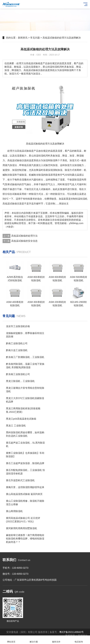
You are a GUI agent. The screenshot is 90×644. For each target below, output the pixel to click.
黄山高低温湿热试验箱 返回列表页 (24, 494)
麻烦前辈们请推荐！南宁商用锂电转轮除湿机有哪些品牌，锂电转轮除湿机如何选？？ (25, 539)
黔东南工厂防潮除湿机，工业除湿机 (25, 357)
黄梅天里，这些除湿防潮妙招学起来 (25, 487)
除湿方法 (60, 194)
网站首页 (11, 640)
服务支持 (56, 640)
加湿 (72, 156)
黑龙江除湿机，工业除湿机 (20, 381)
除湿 (53, 160)
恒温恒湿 (80, 199)
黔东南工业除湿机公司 (18, 374)
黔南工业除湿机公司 (17, 343)
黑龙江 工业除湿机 (16, 426)
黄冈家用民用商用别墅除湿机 (22, 528)
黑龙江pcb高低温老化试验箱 (21, 419)
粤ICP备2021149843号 (71, 632)
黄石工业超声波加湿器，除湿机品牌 (25, 463)
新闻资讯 (23, 38)
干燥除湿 (22, 175)
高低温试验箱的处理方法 (24, 236)
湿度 (60, 151)
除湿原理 (50, 175)
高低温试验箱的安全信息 (24, 241)
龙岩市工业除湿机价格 (18, 326)
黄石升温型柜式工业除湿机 (20, 480)
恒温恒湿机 (40, 156)
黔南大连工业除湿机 (17, 350)
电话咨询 (79, 640)
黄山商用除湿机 (14, 511)
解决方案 (34, 640)
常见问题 (35, 38)
